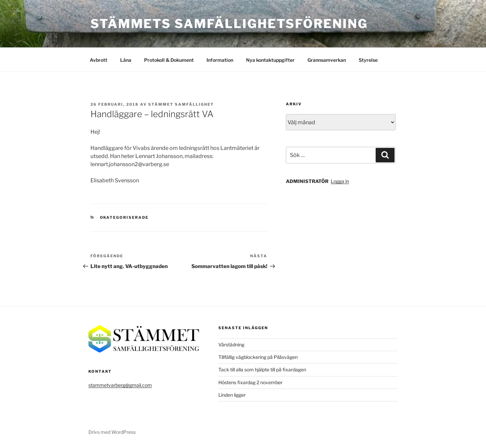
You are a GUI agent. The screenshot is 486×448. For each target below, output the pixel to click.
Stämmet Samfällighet (181, 104)
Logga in (340, 181)
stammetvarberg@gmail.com (120, 385)
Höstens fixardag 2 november (250, 382)
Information (220, 60)
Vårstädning (231, 345)
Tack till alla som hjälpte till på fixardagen (262, 370)
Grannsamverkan (327, 60)
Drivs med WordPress (112, 432)
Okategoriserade (124, 217)
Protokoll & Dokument (169, 60)
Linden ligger (232, 395)
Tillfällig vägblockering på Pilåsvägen (258, 357)
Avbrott (99, 60)
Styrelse (368, 60)
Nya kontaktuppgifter (270, 60)
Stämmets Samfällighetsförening (229, 24)
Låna (126, 60)
